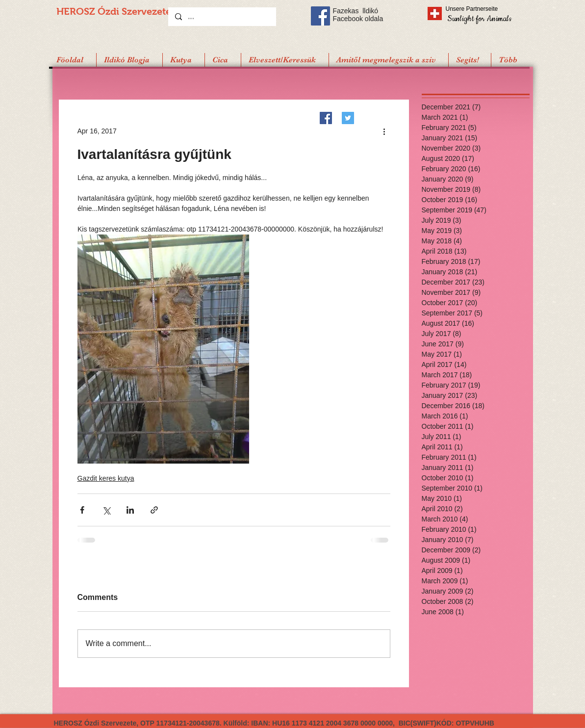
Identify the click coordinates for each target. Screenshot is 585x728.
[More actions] (384, 131)
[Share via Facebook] (82, 510)
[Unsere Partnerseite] (485, 9)
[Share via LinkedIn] (130, 510)
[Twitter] (348, 118)
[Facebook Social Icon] (320, 16)
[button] (470, 60)
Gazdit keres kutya (106, 478)
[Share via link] (154, 510)
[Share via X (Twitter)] (106, 510)
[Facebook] (326, 118)
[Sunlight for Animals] (479, 18)
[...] (222, 17)
